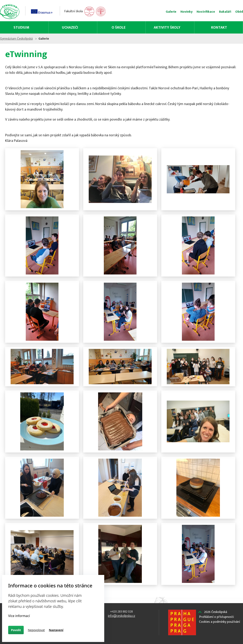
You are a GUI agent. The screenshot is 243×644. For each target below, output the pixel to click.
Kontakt (200, 28)
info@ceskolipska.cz (122, 616)
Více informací (19, 616)
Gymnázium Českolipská (40, 39)
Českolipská (178, 638)
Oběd (216, 12)
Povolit (16, 630)
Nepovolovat (36, 630)
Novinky (163, 12)
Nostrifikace (183, 12)
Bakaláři (202, 12)
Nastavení (56, 630)
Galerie (148, 12)
